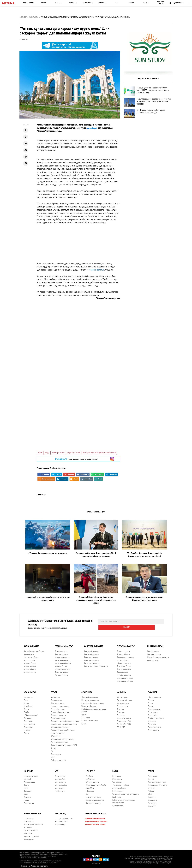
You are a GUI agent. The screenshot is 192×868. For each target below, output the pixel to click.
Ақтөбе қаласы (30, 670)
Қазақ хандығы (123, 701)
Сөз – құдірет (153, 713)
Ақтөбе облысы (30, 667)
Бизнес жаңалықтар (90, 719)
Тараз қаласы (122, 670)
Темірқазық (117, 780)
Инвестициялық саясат (60, 704)
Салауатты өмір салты (64, 817)
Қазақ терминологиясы (157, 783)
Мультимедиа (29, 722)
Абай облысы (153, 659)
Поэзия (151, 698)
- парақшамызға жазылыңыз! (76, 459)
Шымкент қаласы (124, 661)
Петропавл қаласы (92, 661)
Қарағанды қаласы (63, 659)
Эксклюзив (152, 798)
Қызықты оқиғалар (94, 795)
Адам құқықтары (57, 731)
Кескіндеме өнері (31, 774)
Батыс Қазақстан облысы (34, 649)
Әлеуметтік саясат (58, 713)
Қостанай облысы (92, 653)
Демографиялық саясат (60, 710)
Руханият (102, 3)
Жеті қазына (60, 789)
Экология (152, 804)
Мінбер (54, 755)
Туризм (84, 713)
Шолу (150, 792)
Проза (150, 701)
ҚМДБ (47, 453)
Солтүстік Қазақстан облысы (96, 664)
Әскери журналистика (95, 798)
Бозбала (89, 774)
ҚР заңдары (56, 734)
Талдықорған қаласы (125, 655)
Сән (87, 792)
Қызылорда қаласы (125, 676)
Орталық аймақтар (64, 644)
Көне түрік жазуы (124, 716)
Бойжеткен (90, 777)
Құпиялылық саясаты (39, 864)
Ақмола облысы (61, 653)
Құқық (53, 746)
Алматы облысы (123, 653)
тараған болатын (97, 270)
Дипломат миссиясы (59, 740)
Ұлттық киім (60, 786)
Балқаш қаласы (61, 673)
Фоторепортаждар (93, 801)
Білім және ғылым (32, 812)
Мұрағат (27, 728)
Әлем (26, 698)
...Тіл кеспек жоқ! (31, 713)
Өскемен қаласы (154, 653)
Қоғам (27, 701)
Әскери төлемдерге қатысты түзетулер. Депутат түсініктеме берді (144, 599)
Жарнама (25, 864)
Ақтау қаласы (29, 659)
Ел (52, 749)
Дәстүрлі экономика (90, 695)
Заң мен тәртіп (161, 3)
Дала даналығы (154, 707)
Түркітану (121, 707)
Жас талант (117, 777)
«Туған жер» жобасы (121, 783)
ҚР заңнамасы (118, 804)
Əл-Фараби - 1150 (124, 722)
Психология (29, 817)
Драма (151, 704)
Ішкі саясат (55, 695)
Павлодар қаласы (91, 655)
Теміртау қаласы (62, 670)
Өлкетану (121, 710)
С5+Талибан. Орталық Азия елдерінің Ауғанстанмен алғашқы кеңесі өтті (144, 555)
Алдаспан (121, 713)
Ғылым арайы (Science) (33, 823)
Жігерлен (28, 826)
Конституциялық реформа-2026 (64, 743)
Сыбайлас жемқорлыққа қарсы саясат (94, 709)
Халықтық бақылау (89, 704)
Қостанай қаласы (91, 649)
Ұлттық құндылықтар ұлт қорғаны (126, 792)
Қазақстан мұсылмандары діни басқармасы (99, 453)
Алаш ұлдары (122, 704)
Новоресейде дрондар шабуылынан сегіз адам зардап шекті (48, 599)
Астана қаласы (61, 649)
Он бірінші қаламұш (156, 716)
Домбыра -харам (58, 453)
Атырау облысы (30, 661)
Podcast (151, 789)
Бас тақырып (56, 752)
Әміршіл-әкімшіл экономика (93, 701)
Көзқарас (152, 795)
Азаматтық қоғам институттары (64, 722)
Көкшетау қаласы (62, 655)
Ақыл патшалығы (31, 829)
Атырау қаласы (30, 664)
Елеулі (58, 3)
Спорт (132, 3)
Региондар (152, 801)
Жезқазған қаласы (63, 667)
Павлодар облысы (92, 659)
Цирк (26, 792)
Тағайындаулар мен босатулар (63, 728)
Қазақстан (28, 695)
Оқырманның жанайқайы (96, 783)
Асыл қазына (153, 710)
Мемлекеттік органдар (60, 725)
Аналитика (86, 716)
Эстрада (27, 795)
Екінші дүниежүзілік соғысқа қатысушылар (124, 800)
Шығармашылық (155, 695)
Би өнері (27, 777)
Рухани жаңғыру (154, 725)
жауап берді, (92, 128)
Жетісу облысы (123, 659)
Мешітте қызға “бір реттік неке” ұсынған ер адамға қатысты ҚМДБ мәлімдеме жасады (154, 106)
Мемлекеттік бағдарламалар (62, 737)
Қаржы (84, 722)
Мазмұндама (29, 838)
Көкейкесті (28, 704)
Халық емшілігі (61, 820)
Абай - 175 (121, 725)
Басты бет (23, 17)
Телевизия (28, 789)
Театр (26, 783)
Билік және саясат (58, 716)
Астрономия (29, 820)
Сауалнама (29, 725)
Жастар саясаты (58, 701)
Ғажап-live (28, 832)
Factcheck (117, 795)
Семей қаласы (153, 649)
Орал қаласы (29, 653)
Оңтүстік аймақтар (126, 644)
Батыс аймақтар (31, 644)
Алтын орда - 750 (124, 719)
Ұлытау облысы (61, 664)
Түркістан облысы (124, 664)
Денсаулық (152, 774)
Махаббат (90, 786)
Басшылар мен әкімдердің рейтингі (65, 719)
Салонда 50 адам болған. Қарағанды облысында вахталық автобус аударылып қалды (96, 600)
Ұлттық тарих (122, 695)
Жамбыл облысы (124, 673)
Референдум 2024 (58, 758)
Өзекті (44, 3)
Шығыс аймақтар (155, 644)
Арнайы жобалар (119, 786)
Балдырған (117, 774)
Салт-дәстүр (60, 774)
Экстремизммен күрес (157, 780)
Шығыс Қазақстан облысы (158, 655)
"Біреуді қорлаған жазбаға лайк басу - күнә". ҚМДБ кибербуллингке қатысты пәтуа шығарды (156, 91)
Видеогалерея (118, 789)
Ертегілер (152, 722)
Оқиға (146, 3)
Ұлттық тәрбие (61, 783)
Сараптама (29, 719)
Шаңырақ (90, 789)
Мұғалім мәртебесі (32, 835)
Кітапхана (152, 719)
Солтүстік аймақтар (94, 644)
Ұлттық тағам (60, 780)
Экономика (88, 3)
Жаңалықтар (28, 3)
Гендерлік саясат (58, 707)
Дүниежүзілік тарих (125, 698)
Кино (26, 786)
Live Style (90, 769)
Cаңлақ (151, 777)
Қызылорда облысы (125, 679)
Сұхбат (27, 710)
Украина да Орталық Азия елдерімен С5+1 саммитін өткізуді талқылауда (96, 555)
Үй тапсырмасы (92, 780)
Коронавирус (60, 823)
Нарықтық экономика (90, 698)
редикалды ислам (74, 453)
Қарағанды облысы (63, 661)
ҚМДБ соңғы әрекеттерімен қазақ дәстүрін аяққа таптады (154, 118)
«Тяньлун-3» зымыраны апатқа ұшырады (48, 553)
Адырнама (28, 716)
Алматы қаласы (123, 649)
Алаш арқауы (153, 728)
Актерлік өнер (30, 780)
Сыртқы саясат (57, 698)
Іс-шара (151, 786)
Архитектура (29, 801)
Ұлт (117, 3)
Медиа (27, 798)
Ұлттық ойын (60, 777)
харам (40, 453)
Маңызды (73, 3)
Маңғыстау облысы (31, 655)
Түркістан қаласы (124, 667)
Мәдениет (29, 769)
